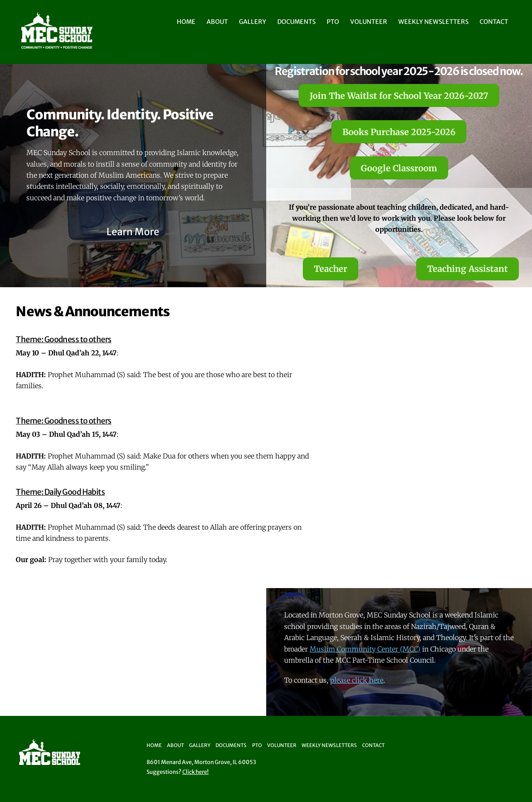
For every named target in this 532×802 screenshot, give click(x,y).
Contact (494, 22)
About (217, 22)
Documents (296, 22)
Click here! (196, 772)
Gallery (253, 22)
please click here (357, 680)
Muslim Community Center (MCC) (365, 649)
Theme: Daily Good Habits (60, 492)
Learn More (133, 232)
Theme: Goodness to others (63, 339)
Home (186, 22)
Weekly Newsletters (433, 22)
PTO (333, 22)
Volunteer (369, 22)
